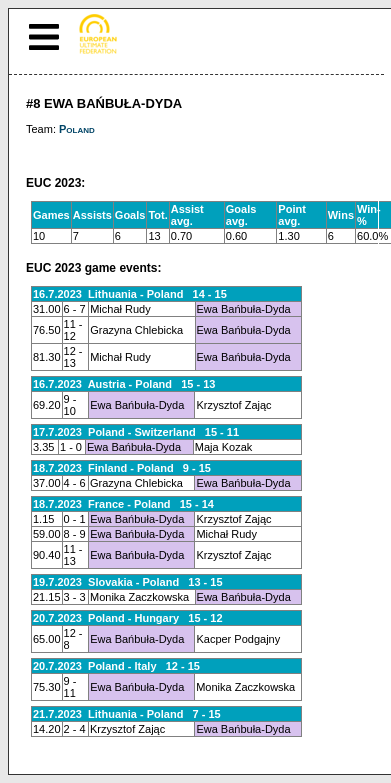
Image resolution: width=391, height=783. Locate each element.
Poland (77, 129)
